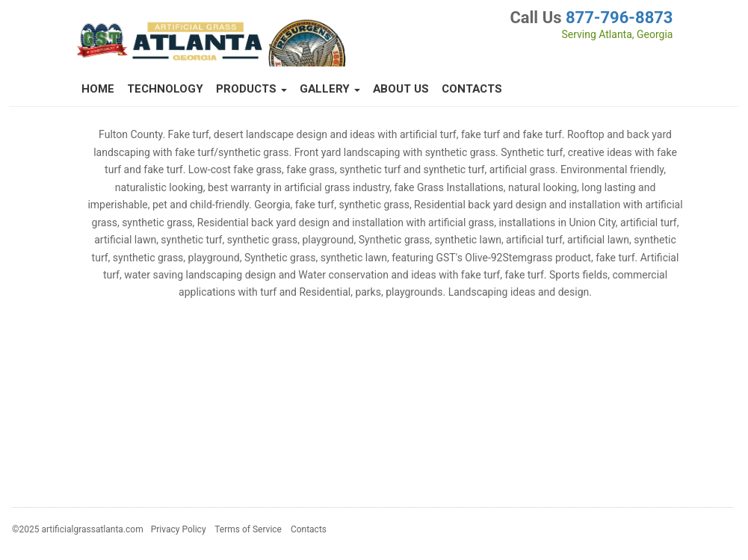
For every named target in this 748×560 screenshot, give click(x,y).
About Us (401, 89)
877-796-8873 (619, 18)
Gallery (330, 89)
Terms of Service (248, 529)
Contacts (472, 89)
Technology (165, 89)
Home (98, 89)
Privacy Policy (179, 529)
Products (251, 89)
